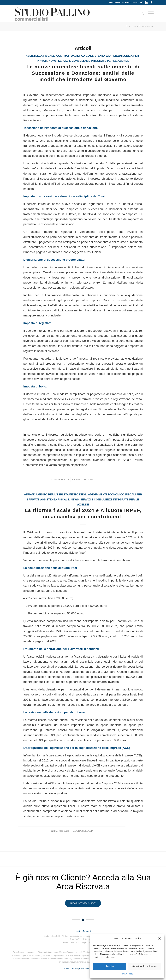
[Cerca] (142, 13)
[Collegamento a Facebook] (151, 2)
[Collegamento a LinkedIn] (146, 2)
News (53, 61)
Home (134, 26)
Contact (74, 968)
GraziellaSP (84, 480)
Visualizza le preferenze (145, 966)
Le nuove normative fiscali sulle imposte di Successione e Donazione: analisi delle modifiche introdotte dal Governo (83, 73)
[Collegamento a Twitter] (141, 2)
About (67, 968)
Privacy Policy (127, 974)
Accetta (110, 966)
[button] (160, 938)
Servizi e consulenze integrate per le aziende (94, 61)
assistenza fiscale (40, 56)
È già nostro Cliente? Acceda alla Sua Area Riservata (83, 882)
